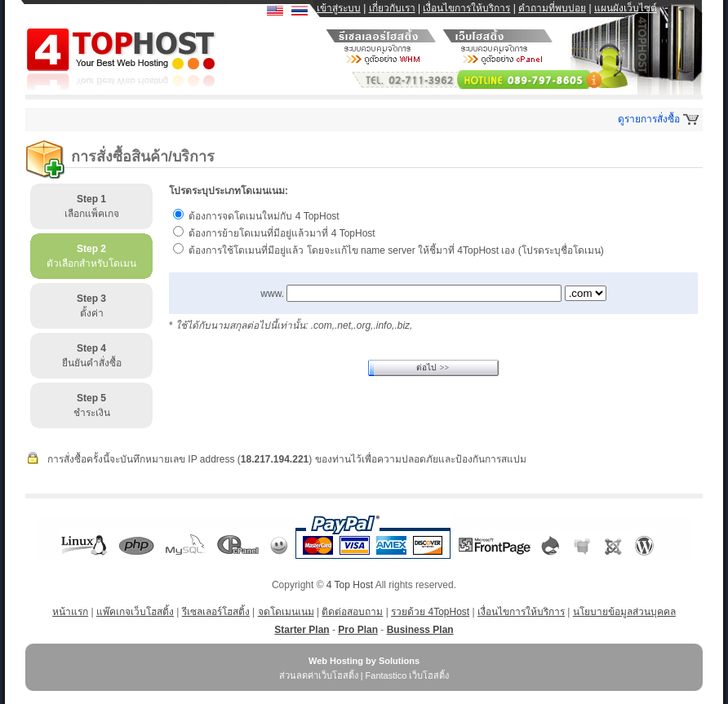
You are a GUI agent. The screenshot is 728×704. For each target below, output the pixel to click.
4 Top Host (350, 585)
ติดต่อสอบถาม (352, 612)
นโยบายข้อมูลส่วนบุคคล (624, 612)
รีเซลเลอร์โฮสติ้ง (216, 612)
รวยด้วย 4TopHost (430, 612)
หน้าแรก (70, 612)
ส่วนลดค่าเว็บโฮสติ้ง (319, 675)
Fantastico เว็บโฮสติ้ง (408, 675)
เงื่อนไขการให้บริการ (466, 8)
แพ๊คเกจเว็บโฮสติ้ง (135, 612)
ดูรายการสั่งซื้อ (649, 119)
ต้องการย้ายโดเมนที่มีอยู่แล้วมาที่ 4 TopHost (282, 233)
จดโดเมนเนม (286, 612)
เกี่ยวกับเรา (392, 8)
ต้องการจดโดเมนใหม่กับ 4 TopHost (264, 216)
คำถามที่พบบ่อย (552, 8)
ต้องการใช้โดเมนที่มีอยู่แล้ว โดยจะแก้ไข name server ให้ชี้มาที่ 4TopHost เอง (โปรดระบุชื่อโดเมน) (396, 250)
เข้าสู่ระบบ (339, 8)
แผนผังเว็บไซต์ (626, 8)
